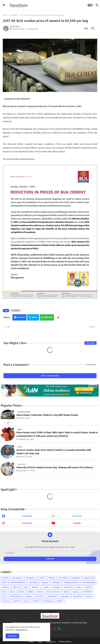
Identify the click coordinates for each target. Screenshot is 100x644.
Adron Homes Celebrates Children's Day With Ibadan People (47, 415)
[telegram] (59, 629)
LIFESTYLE (68, 587)
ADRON (6, 578)
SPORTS (36, 601)
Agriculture (17, 578)
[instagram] (55, 629)
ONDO (66, 592)
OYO (4, 596)
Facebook (21, 317)
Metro (79, 587)
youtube (77, 523)
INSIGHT (35, 587)
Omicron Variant (53, 592)
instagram (27, 523)
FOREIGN (56, 583)
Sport (26, 601)
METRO (89, 587)
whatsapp (77, 516)
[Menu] (4, 5)
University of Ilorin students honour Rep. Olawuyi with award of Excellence (55, 467)
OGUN (40, 592)
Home (5, 15)
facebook (27, 516)
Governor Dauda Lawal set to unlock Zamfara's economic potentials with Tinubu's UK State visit (54, 452)
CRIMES (52, 578)
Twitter (35, 317)
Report (89, 596)
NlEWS (31, 592)
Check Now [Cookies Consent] (20, 630)
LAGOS (46, 587)
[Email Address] (50, 553)
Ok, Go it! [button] (12, 636)
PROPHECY (52, 596)
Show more (91, 343)
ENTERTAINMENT (18, 583)
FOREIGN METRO (71, 583)
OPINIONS (87, 592)
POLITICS (40, 596)
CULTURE (63, 578)
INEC (26, 587)
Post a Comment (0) (50, 376)
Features (44, 583)
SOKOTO (17, 601)
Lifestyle (56, 587)
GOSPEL (6, 587)
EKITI (4, 583)
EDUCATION (89, 578)
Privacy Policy (65, 642)
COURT (42, 578)
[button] (90, 5)
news (4, 592)
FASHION (33, 583)
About (40, 642)
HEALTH (17, 587)
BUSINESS (14, 15)
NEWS (21, 592)
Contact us (51, 642)
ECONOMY (75, 578)
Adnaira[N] (92, 386)
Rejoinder (65, 596)
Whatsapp (48, 317)
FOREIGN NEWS (89, 583)
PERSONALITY (16, 596)
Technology (48, 601)
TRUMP (60, 601)
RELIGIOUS (78, 596)
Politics (29, 596)
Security (6, 601)
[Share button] (58, 317)
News (12, 592)
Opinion (76, 592)
